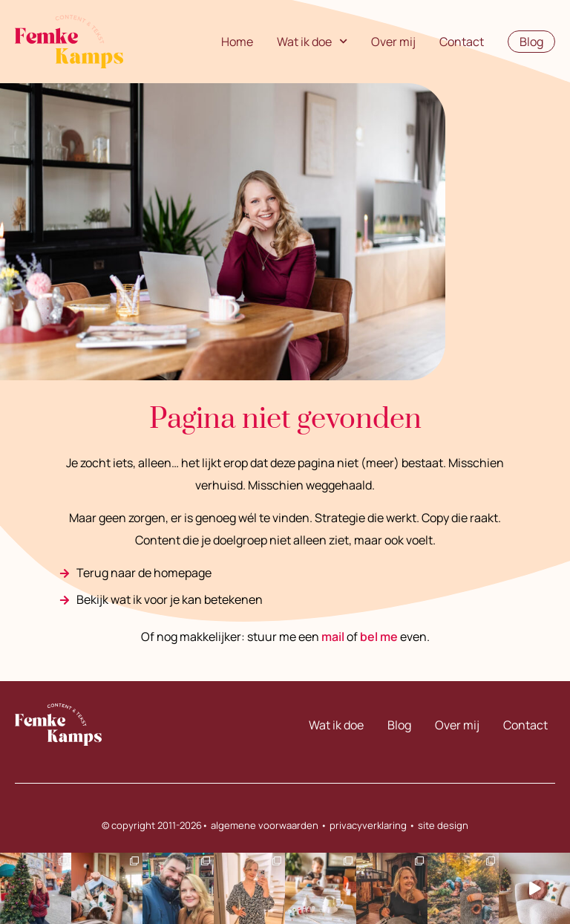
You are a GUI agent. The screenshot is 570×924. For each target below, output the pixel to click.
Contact (462, 42)
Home (237, 42)
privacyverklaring (368, 825)
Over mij (393, 42)
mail (333, 637)
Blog (399, 725)
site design (443, 825)
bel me (379, 637)
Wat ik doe (312, 42)
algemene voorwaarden (265, 825)
